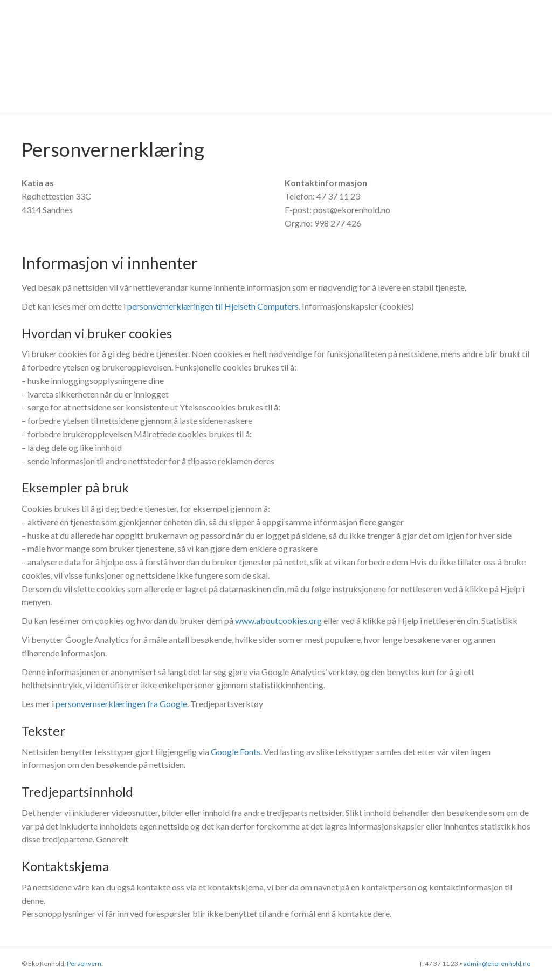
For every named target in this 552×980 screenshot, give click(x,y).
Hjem (236, 56)
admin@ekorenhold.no (497, 964)
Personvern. (85, 964)
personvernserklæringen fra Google (121, 704)
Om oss (425, 56)
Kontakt (483, 56)
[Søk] (533, 57)
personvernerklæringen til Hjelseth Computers (213, 306)
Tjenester (365, 56)
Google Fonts (236, 752)
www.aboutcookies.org (278, 621)
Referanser (295, 56)
